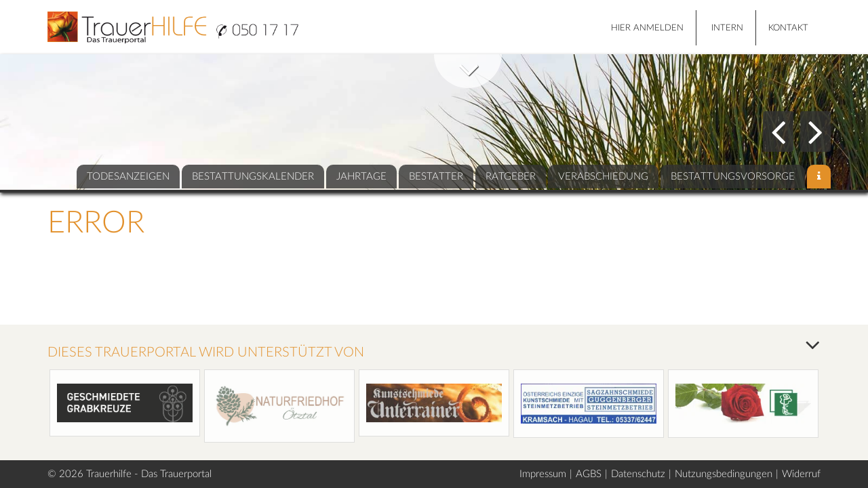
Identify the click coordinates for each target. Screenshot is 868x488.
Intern (727, 28)
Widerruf (801, 474)
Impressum (543, 474)
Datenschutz (638, 474)
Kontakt (788, 28)
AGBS (589, 474)
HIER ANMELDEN (647, 28)
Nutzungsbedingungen (724, 474)
